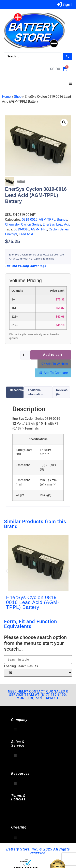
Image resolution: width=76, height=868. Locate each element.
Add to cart (53, 355)
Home (6, 97)
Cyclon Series (31, 225)
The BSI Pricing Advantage (26, 266)
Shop (18, 97)
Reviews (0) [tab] (62, 392)
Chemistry (12, 225)
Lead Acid (63, 225)
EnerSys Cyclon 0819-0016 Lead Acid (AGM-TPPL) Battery (33, 602)
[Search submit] (67, 56)
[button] (70, 83)
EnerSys (49, 225)
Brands (62, 220)
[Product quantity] (25, 355)
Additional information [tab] (35, 392)
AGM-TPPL (47, 220)
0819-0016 (30, 220)
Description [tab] (18, 390)
